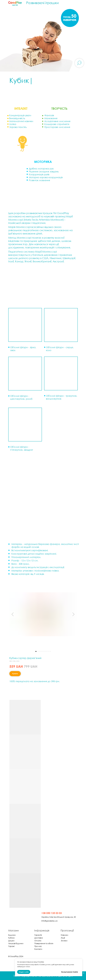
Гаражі (11, 946)
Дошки (11, 941)
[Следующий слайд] (73, 614)
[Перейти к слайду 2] (38, 651)
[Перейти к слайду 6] (46, 651)
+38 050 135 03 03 (52, 913)
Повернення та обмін (44, 943)
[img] (19, 917)
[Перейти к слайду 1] (36, 651)
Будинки (12, 935)
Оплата (38, 941)
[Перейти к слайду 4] (42, 651)
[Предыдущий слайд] (13, 614)
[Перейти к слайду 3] (40, 651)
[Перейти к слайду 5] (44, 651)
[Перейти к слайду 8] (50, 651)
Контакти (38, 949)
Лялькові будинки (16, 943)
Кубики (11, 938)
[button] (25, 425)
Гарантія (38, 935)
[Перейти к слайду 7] (48, 651)
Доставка (39, 938)
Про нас (38, 946)
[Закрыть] (84, 973)
